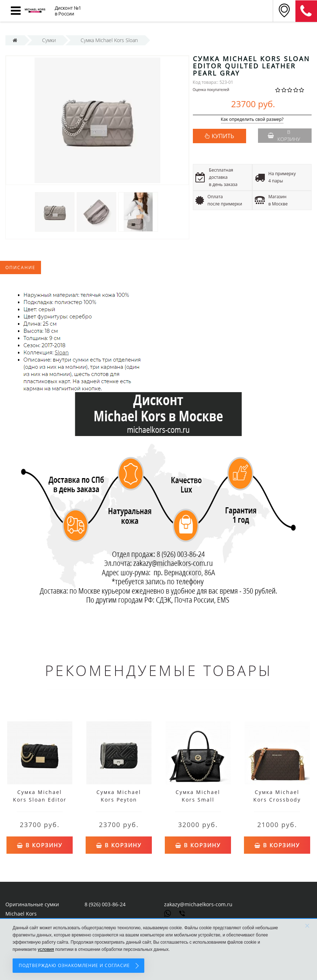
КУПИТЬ (223, 136)
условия (46, 949)
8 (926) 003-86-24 (105, 904)
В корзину (284, 135)
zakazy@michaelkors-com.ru (198, 904)
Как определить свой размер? (252, 120)
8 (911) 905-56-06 (306, 11)
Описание (21, 267)
